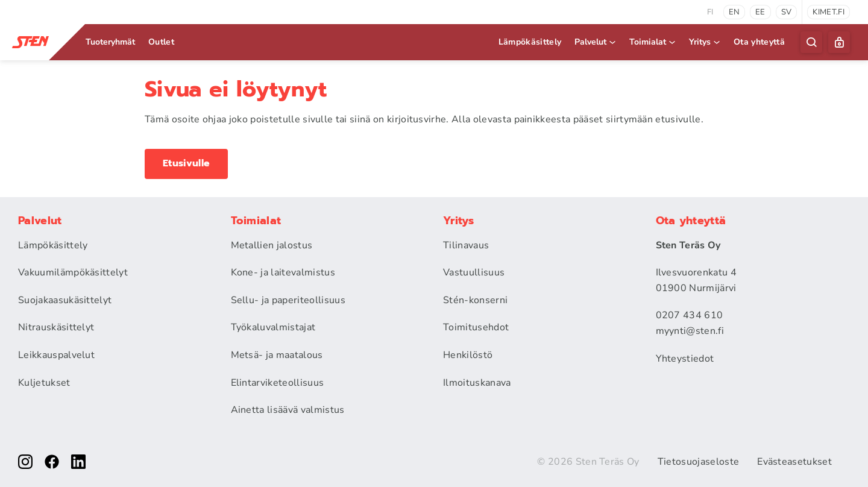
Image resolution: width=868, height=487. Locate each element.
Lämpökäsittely (530, 42)
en (734, 12)
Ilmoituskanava (477, 383)
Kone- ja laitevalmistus (283, 272)
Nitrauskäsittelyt (56, 327)
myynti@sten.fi (690, 331)
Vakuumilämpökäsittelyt (73, 272)
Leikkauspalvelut (56, 355)
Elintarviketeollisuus (278, 383)
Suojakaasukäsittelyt (65, 300)
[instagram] (25, 462)
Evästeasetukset (794, 462)
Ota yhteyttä (759, 42)
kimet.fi (829, 12)
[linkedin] (78, 462)
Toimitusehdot (476, 327)
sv (787, 12)
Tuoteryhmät (110, 42)
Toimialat (653, 42)
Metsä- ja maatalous (277, 355)
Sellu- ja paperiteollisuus (288, 300)
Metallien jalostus (272, 245)
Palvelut (596, 42)
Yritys (705, 42)
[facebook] (52, 462)
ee (760, 12)
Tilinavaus (466, 245)
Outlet (161, 42)
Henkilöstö (468, 355)
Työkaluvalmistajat (273, 327)
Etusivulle (186, 163)
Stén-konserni (475, 300)
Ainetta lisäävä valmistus (288, 410)
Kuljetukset (44, 383)
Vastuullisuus (474, 272)
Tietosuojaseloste (698, 462)
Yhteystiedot (685, 359)
